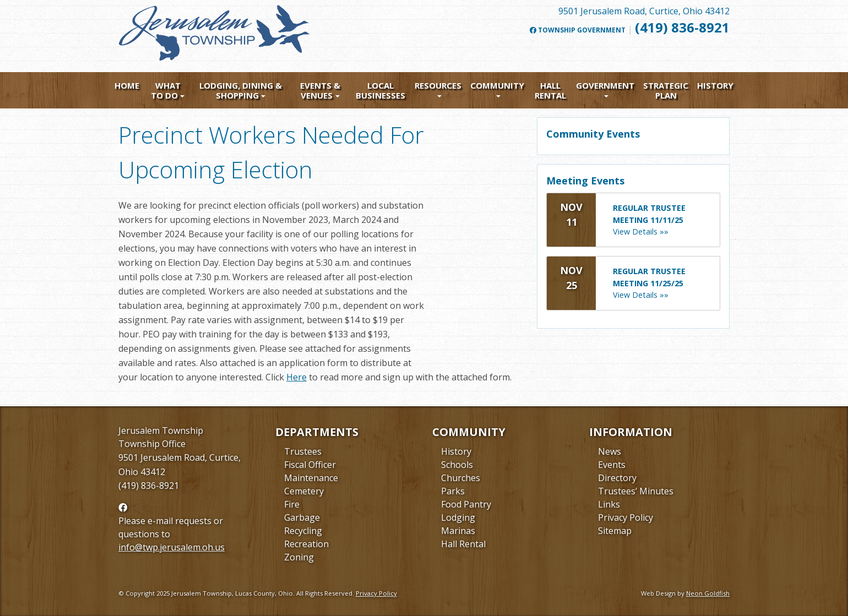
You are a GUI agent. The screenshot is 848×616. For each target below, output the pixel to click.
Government (605, 85)
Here (297, 377)
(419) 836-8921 (682, 27)
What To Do (166, 90)
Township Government (578, 30)
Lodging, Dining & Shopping (241, 90)
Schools (457, 465)
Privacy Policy (626, 517)
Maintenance (311, 478)
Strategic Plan (666, 90)
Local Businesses (380, 90)
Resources (438, 85)
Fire (292, 504)
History (715, 85)
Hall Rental (550, 90)
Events (612, 465)
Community (497, 85)
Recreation (306, 544)
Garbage (302, 517)
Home (127, 85)
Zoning (299, 557)
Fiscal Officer (310, 465)
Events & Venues (320, 90)
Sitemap (615, 531)
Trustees (303, 451)
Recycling (303, 531)
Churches (461, 478)
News (610, 451)
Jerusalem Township (161, 430)
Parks (453, 491)
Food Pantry (466, 504)
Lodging (458, 517)
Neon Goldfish (708, 593)
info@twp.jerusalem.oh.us (172, 547)
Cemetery (304, 491)
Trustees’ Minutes (636, 491)
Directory (617, 478)
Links (609, 504)
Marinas (458, 531)
